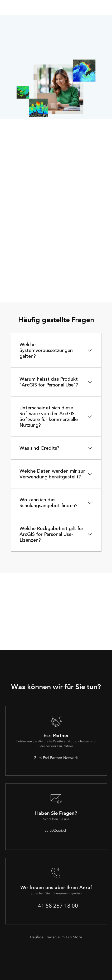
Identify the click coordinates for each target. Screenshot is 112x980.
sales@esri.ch (56, 830)
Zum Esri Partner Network (56, 758)
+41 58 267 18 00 (56, 906)
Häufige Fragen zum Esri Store (56, 937)
